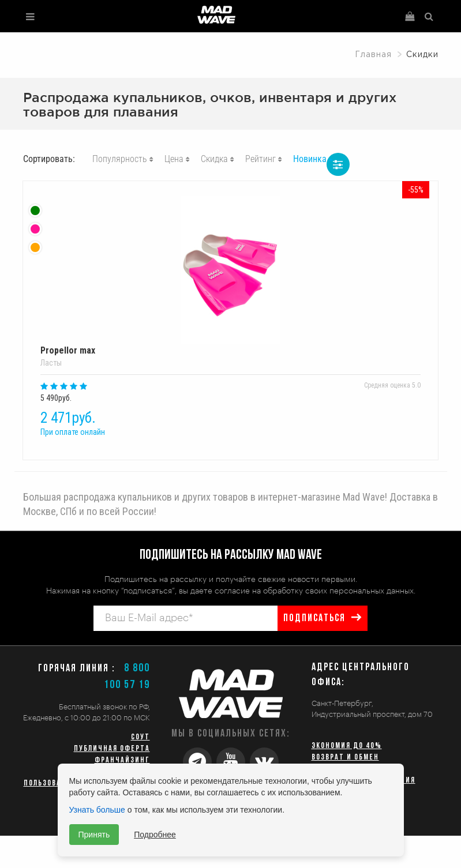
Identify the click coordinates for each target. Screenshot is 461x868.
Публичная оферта (112, 749)
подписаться (314, 619)
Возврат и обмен (345, 758)
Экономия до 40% (347, 746)
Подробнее (155, 835)
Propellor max (231, 276)
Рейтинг (261, 159)
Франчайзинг (122, 760)
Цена (174, 159)
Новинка (310, 159)
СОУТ (140, 737)
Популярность (120, 159)
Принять (94, 835)
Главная (373, 55)
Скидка (214, 159)
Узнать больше (97, 810)
